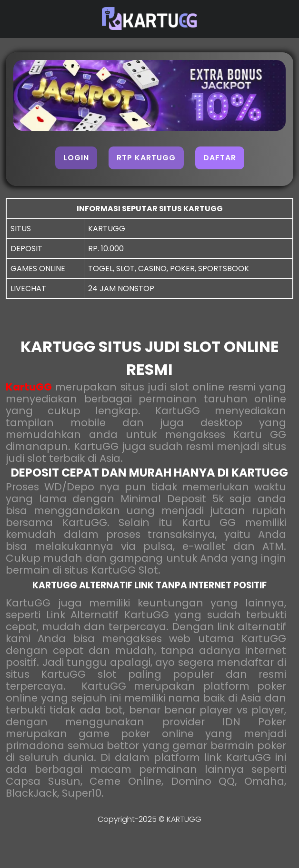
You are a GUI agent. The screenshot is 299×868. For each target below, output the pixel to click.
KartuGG (29, 387)
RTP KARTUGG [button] (146, 158)
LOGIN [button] (76, 158)
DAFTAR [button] (220, 158)
